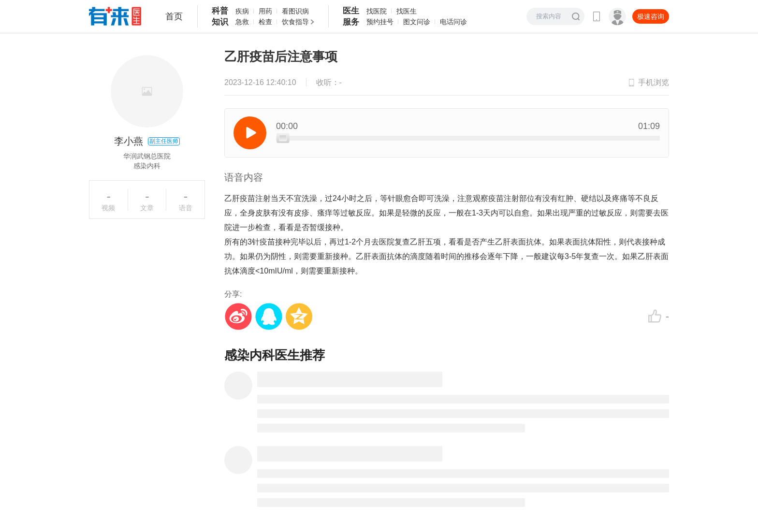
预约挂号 (380, 22)
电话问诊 (453, 22)
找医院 (377, 11)
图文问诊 (417, 22)
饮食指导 (295, 22)
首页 (174, 16)
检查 (265, 22)
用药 (265, 11)
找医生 (407, 11)
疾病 (242, 11)
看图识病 (295, 11)
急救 (242, 22)
